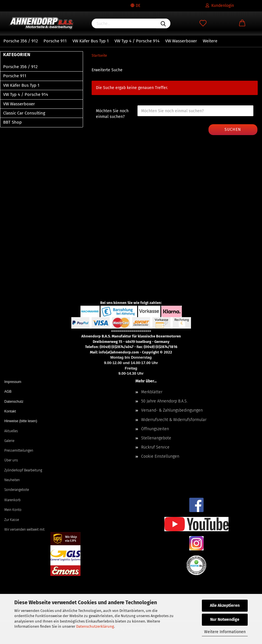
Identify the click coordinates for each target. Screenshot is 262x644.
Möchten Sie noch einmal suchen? (112, 114)
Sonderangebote (17, 490)
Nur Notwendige (225, 620)
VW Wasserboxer (181, 41)
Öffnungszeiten (155, 429)
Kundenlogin (220, 6)
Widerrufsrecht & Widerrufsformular (174, 420)
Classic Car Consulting (24, 113)
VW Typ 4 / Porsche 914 (137, 41)
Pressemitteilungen (19, 451)
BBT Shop (12, 122)
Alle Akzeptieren (225, 606)
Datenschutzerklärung (95, 626)
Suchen (233, 130)
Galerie (9, 441)
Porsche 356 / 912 (21, 41)
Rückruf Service (155, 447)
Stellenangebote (156, 438)
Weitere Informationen (225, 632)
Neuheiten (12, 480)
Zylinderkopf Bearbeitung (23, 470)
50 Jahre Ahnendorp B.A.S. (164, 401)
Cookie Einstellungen (160, 456)
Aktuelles (11, 431)
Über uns (11, 460)
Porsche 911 (55, 41)
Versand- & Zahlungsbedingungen (172, 410)
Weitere (210, 41)
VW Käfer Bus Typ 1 (91, 41)
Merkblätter (152, 392)
